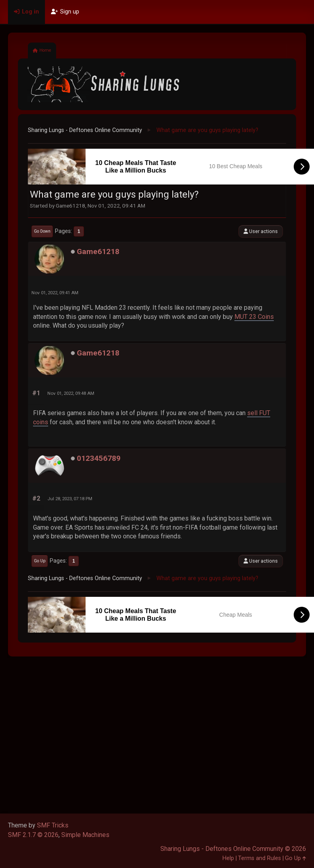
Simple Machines (85, 835)
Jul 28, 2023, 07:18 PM (70, 499)
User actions (261, 231)
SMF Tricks (53, 825)
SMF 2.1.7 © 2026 (33, 835)
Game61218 (98, 251)
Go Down (42, 231)
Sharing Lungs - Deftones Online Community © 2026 (233, 849)
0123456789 (99, 458)
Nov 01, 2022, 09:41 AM (55, 293)
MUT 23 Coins (254, 317)
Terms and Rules (259, 858)
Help (228, 858)
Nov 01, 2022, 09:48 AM (71, 393)
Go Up (40, 561)
